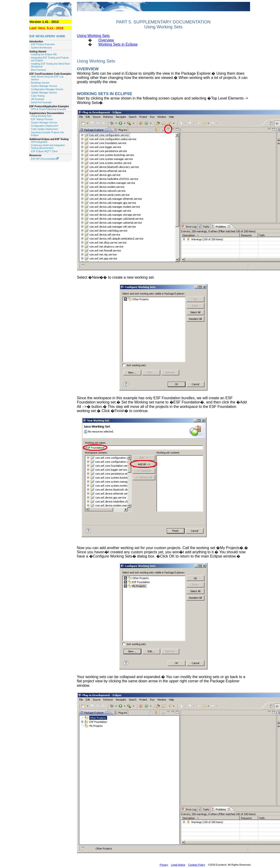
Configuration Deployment (45, 126)
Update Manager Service (44, 93)
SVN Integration (39, 142)
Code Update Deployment (45, 129)
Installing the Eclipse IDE (44, 54)
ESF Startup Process (42, 119)
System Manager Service (44, 86)
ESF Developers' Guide (47, 36)
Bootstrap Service (40, 83)
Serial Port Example (41, 102)
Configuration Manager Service (47, 89)
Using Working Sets (41, 116)
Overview (106, 40)
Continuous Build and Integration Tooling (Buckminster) (48, 147)
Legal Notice (178, 865)
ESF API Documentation (45, 159)
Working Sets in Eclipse (118, 44)
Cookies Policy (196, 865)
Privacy (164, 865)
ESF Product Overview (43, 44)
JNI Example (38, 99)
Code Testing (38, 96)
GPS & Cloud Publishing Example (49, 109)
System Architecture (42, 48)
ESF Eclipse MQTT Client (44, 151)
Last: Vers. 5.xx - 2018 (47, 28)
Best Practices (39, 70)
